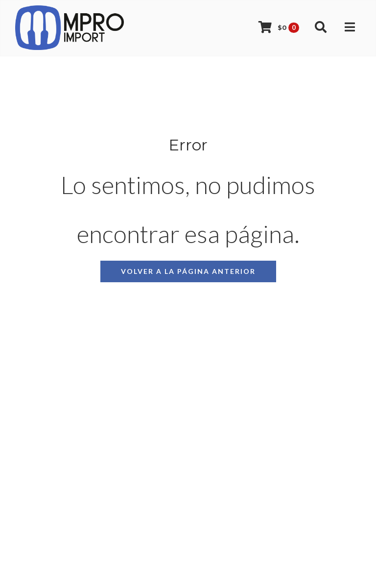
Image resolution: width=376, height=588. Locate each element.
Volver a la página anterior (188, 271)
